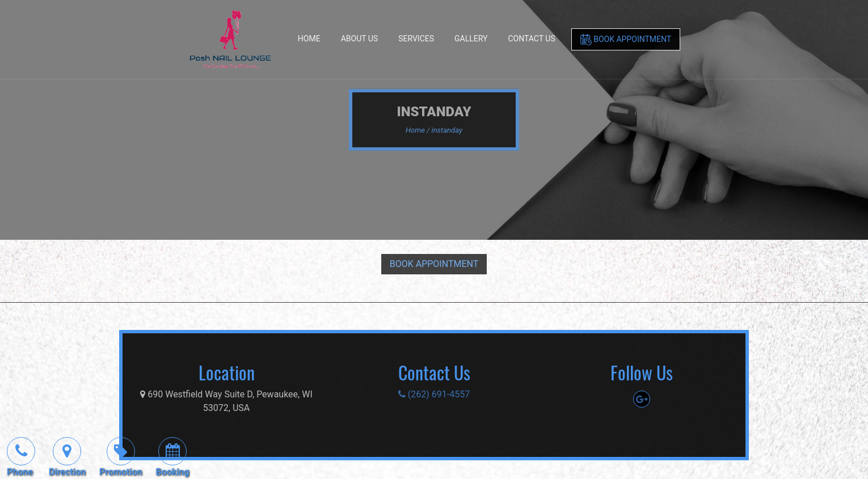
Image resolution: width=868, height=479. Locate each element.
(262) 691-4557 (434, 394)
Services (416, 39)
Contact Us (531, 39)
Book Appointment (626, 40)
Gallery (471, 39)
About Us (360, 39)
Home (309, 39)
